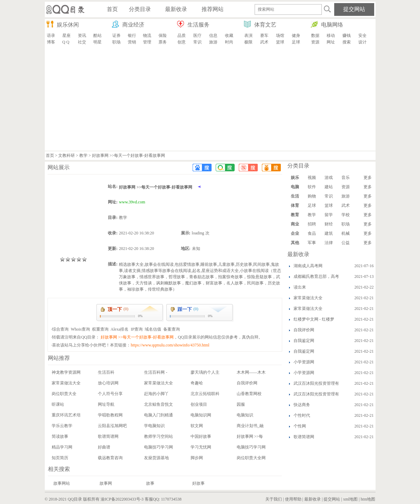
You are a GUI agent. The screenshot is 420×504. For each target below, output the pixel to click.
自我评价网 (247, 383)
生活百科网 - (156, 372)
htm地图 (368, 499)
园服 (241, 404)
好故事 (198, 483)
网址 (331, 42)
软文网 (197, 426)
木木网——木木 (251, 372)
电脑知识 (245, 415)
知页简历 (60, 458)
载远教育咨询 (110, 458)
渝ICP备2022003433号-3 (122, 499)
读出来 (300, 287)
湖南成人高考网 (308, 266)
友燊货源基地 (156, 458)
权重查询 (100, 329)
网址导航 (106, 404)
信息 (213, 36)
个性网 (300, 426)
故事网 (106, 483)
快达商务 (302, 405)
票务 (163, 42)
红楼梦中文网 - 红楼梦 (314, 319)
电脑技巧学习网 (158, 447)
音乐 (346, 178)
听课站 (58, 404)
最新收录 (313, 499)
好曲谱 (104, 447)
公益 (346, 243)
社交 (82, 42)
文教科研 (66, 155)
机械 (346, 233)
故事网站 (62, 483)
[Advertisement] (210, 99)
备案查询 (172, 329)
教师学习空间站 (158, 436)
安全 (362, 36)
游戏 (329, 178)
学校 (346, 215)
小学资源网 (304, 362)
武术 (264, 42)
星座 (66, 36)
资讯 (82, 36)
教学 (83, 155)
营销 (132, 42)
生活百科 (106, 372)
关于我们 (274, 499)
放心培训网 (108, 383)
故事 (150, 483)
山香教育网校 (249, 394)
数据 (315, 36)
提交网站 (332, 499)
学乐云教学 (62, 426)
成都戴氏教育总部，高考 (316, 276)
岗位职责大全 (64, 394)
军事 (312, 243)
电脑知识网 (201, 415)
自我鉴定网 (304, 341)
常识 (197, 42)
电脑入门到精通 (158, 415)
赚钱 (347, 36)
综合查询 (60, 329)
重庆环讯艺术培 (66, 415)
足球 (296, 42)
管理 (147, 42)
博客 (51, 42)
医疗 (197, 36)
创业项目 (199, 404)
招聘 (312, 224)
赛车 (264, 36)
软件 (312, 187)
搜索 (347, 42)
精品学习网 (62, 447)
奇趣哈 (197, 383)
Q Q (66, 42)
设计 (362, 42)
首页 (50, 155)
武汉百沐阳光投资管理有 (316, 383)
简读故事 (60, 436)
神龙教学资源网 (66, 372)
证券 (116, 36)
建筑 (329, 233)
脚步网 (197, 458)
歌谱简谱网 (108, 436)
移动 (331, 36)
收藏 (229, 36)
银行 (132, 36)
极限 (248, 42)
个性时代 (302, 415)
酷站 (98, 36)
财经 (329, 224)
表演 (248, 36)
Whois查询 (80, 329)
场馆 (280, 36)
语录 (51, 36)
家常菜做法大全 (66, 383)
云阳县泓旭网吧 (112, 426)
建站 (329, 187)
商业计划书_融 (250, 426)
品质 (182, 36)
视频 (312, 178)
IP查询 (137, 329)
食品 (312, 233)
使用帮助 (293, 499)
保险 (163, 36)
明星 (98, 42)
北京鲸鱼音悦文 (158, 404)
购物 (312, 196)
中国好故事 (201, 436)
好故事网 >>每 (250, 436)
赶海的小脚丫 (156, 394)
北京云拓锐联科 (205, 394)
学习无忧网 (201, 447)
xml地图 (351, 499)
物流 (147, 36)
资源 (315, 42)
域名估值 (153, 329)
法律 (329, 243)
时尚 (229, 42)
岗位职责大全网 (251, 458)
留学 (329, 215)
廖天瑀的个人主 (205, 372)
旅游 (213, 42)
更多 (368, 178)
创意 (182, 42)
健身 (296, 36)
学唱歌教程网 (110, 415)
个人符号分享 (110, 394)
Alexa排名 (120, 329)
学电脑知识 (154, 426)
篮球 (280, 42)
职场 (116, 42)
